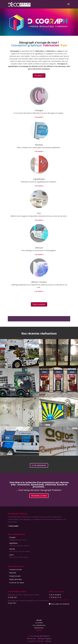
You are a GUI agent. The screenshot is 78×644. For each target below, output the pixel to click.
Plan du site (31, 639)
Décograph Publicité (42, 636)
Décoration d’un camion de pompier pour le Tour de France (28, 601)
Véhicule (39, 248)
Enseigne (39, 110)
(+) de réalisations (39, 465)
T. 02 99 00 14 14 (55, 597)
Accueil (39, 620)
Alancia (48, 641)
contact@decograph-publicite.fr (59, 600)
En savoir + (39, 75)
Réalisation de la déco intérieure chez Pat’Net (23, 595)
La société (39, 623)
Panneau (39, 145)
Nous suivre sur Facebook (59, 604)
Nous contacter (39, 304)
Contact (39, 630)
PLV (39, 213)
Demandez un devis (39, 496)
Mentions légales (45, 639)
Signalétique (39, 179)
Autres (20, 556)
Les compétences (39, 625)
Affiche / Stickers (39, 282)
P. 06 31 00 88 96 (55, 595)
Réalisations (39, 628)
